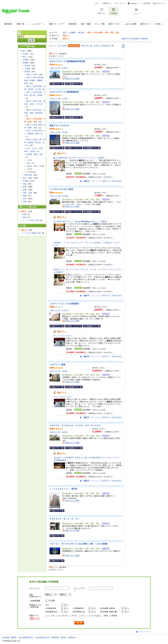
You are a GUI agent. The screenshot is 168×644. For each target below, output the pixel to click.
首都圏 (72, 33)
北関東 (25, 60)
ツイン (83, 616)
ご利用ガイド (107, 3)
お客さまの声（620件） (59, 432)
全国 (64, 33)
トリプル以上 (95, 616)
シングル (51, 616)
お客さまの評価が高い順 (104, 46)
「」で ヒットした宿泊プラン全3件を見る (102, 296)
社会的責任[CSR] (42, 637)
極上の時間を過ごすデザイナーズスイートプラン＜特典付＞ (80, 158)
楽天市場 (147, 3)
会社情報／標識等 (9, 637)
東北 (25, 57)
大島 (28, 163)
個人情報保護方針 (26, 637)
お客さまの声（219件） (59, 99)
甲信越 (25, 181)
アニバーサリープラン (63, 336)
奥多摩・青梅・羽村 (35, 154)
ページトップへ (144, 632)
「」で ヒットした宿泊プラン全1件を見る (102, 181)
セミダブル (63, 616)
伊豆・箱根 (27, 178)
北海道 (25, 54)
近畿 (25, 190)
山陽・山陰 (27, 193)
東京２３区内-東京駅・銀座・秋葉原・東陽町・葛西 (35, 80)
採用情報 (55, 637)
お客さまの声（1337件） (60, 310)
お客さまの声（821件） (59, 132)
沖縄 (25, 202)
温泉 (25, 217)
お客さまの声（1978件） (60, 196)
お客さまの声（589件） (59, 371)
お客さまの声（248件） (59, 68)
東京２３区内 (32, 75)
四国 (25, 196)
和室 (106, 616)
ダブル (74, 616)
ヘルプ (96, 3)
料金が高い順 (87, 46)
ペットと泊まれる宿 (31, 220)
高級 (25, 214)
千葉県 (27, 69)
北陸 (25, 184)
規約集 (63, 637)
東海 (25, 187)
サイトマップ (120, 3)
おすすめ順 (62, 46)
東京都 (81, 33)
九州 (25, 199)
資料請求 (72, 637)
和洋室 (114, 616)
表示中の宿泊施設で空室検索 (136, 39)
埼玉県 (27, 66)
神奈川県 (28, 175)
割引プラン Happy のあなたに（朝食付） (81, 221)
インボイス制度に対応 (32, 233)
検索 (79, 623)
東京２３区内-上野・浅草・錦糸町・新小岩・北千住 (35, 142)
